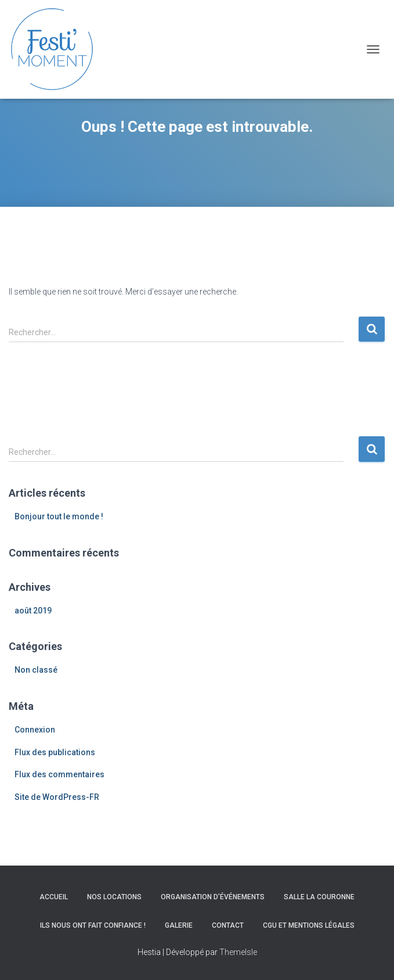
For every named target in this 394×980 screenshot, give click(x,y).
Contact (228, 925)
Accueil (54, 897)
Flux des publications (55, 752)
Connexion (35, 730)
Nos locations (114, 897)
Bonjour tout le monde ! (59, 516)
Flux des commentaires (59, 774)
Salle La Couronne (319, 897)
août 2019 (33, 611)
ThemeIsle (238, 952)
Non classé (36, 670)
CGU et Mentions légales (309, 925)
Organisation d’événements (213, 897)
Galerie (179, 925)
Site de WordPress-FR (57, 797)
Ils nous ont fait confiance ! (93, 925)
